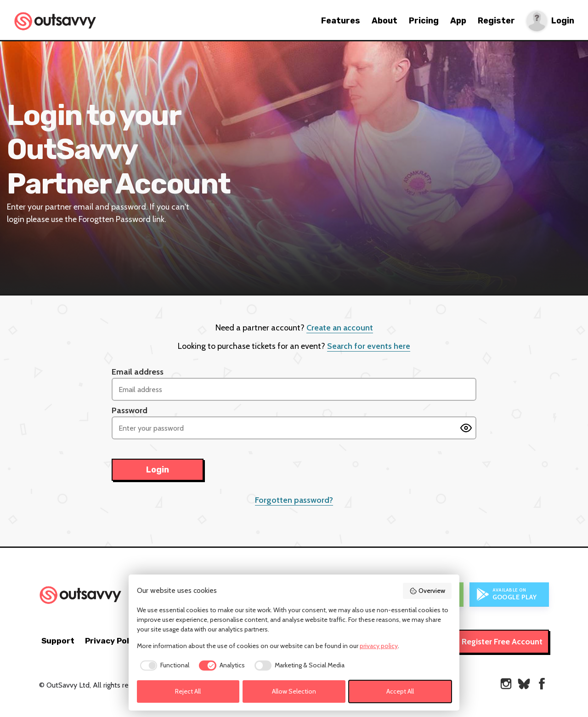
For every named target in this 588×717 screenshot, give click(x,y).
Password (130, 410)
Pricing (424, 21)
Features (341, 21)
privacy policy (379, 646)
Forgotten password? (294, 500)
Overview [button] (427, 591)
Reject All (188, 691)
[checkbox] (163, 666)
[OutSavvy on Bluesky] (524, 684)
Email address (138, 372)
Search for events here (369, 346)
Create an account (340, 328)
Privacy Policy (113, 641)
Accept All (400, 691)
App (458, 21)
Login (563, 21)
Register (496, 21)
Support (58, 641)
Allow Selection (294, 691)
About (384, 21)
